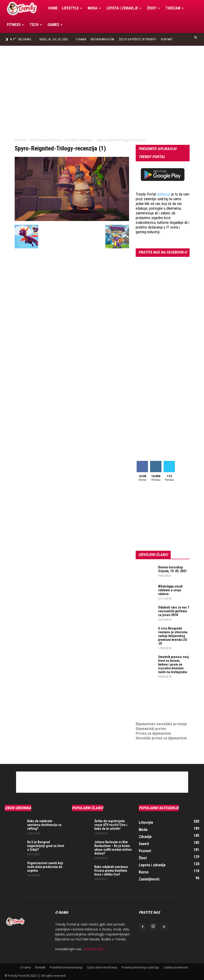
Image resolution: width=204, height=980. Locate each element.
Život (154, 8)
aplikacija (163, 194)
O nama (81, 39)
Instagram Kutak (102, 39)
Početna (20, 140)
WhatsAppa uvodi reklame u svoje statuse (170, 590)
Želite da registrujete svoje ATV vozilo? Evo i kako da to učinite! (111, 825)
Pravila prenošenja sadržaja (140, 967)
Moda (94, 8)
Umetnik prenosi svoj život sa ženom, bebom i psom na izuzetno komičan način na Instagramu (174, 664)
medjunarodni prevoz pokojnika (161, 715)
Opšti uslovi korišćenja (102, 967)
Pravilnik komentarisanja (66, 967)
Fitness (15, 25)
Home (53, 8)
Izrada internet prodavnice (157, 700)
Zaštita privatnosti (176, 967)
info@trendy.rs (94, 949)
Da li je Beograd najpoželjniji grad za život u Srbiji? (46, 846)
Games (55, 25)
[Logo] (25, 8)
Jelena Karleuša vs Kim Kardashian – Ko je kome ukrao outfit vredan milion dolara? (113, 848)
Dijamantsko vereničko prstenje (161, 719)
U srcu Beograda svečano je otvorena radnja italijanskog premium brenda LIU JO (173, 636)
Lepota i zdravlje (124, 8)
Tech (36, 25)
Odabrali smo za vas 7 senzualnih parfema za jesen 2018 (174, 611)
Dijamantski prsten (151, 729)
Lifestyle (72, 8)
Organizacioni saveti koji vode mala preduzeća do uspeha (45, 867)
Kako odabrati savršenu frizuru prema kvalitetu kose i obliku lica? (111, 871)
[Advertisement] (102, 81)
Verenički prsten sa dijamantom (161, 738)
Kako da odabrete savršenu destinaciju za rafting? (44, 825)
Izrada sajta (145, 696)
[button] (196, 37)
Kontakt (167, 39)
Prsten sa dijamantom (153, 733)
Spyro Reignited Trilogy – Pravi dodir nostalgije (61, 140)
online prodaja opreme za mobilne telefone (156, 707)
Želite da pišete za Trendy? (138, 39)
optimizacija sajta (150, 691)
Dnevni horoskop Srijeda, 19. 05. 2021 (172, 569)
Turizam (175, 8)
